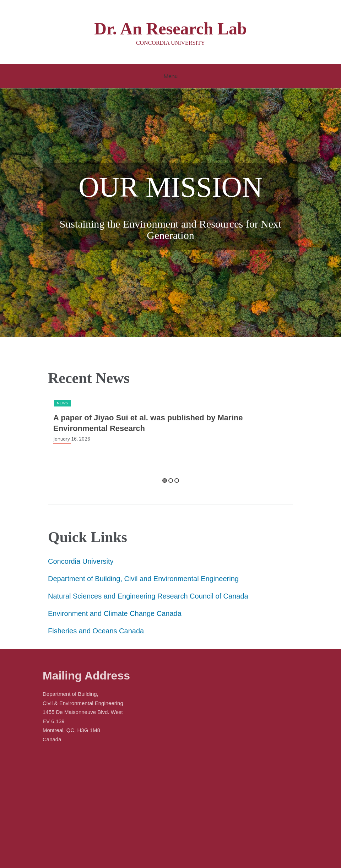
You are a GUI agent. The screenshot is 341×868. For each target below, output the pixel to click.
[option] (170, 421)
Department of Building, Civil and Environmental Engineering (143, 579)
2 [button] (171, 481)
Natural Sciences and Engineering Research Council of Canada (148, 596)
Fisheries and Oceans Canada (96, 631)
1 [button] (165, 481)
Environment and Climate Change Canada (115, 613)
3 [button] (177, 481)
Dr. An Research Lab (170, 29)
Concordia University (81, 561)
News (62, 403)
